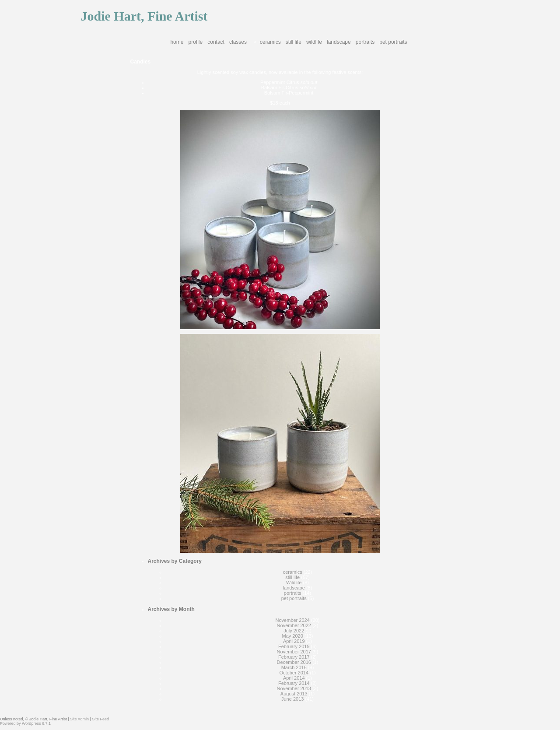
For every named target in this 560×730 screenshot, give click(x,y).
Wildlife (314, 42)
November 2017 (294, 652)
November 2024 (293, 620)
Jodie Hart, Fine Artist (144, 16)
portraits (365, 42)
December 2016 (294, 662)
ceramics (270, 42)
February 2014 (294, 683)
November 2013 (294, 688)
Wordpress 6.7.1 (36, 723)
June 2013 (292, 699)
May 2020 (293, 636)
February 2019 (294, 646)
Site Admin (79, 719)
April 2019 (294, 641)
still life (294, 42)
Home (177, 42)
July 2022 (294, 631)
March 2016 (294, 667)
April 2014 (294, 678)
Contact (216, 42)
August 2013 (294, 694)
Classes (238, 42)
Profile (196, 42)
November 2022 (294, 625)
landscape (339, 42)
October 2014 (294, 673)
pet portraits (393, 42)
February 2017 (294, 657)
